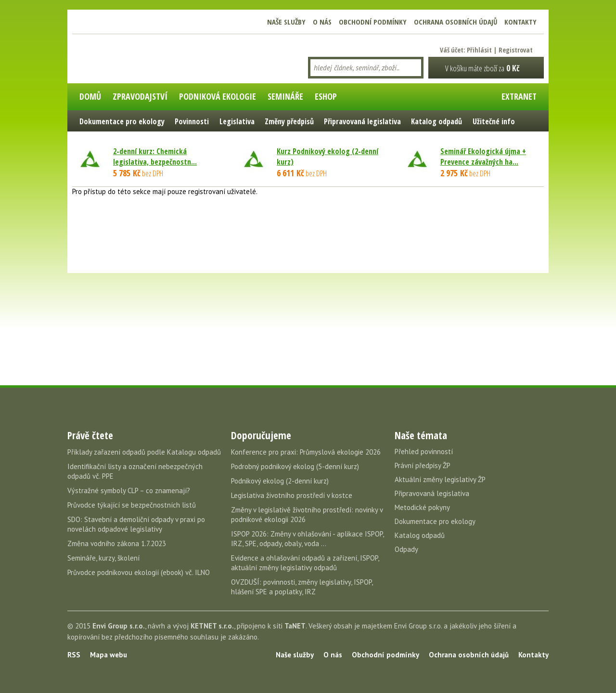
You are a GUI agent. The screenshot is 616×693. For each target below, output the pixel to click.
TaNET (295, 626)
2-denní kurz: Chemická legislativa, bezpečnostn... (155, 157)
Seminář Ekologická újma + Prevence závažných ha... (483, 157)
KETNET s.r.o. (212, 626)
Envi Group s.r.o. (119, 626)
